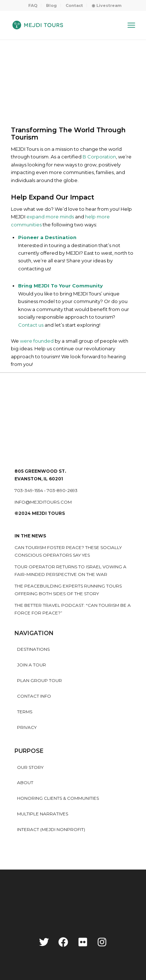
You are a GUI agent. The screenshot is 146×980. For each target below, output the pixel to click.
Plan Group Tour (39, 680)
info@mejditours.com (43, 502)
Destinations (33, 649)
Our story (30, 767)
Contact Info (34, 696)
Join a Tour (32, 665)
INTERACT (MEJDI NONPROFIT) (51, 829)
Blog (51, 5)
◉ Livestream (107, 5)
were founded (37, 341)
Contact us (31, 325)
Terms (25, 712)
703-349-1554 (29, 490)
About (25, 783)
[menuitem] (33, 5)
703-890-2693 (62, 490)
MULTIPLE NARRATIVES (43, 814)
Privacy (27, 727)
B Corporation (99, 157)
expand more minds (50, 217)
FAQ (33, 5)
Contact (74, 5)
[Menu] (131, 25)
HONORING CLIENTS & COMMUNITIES (58, 798)
